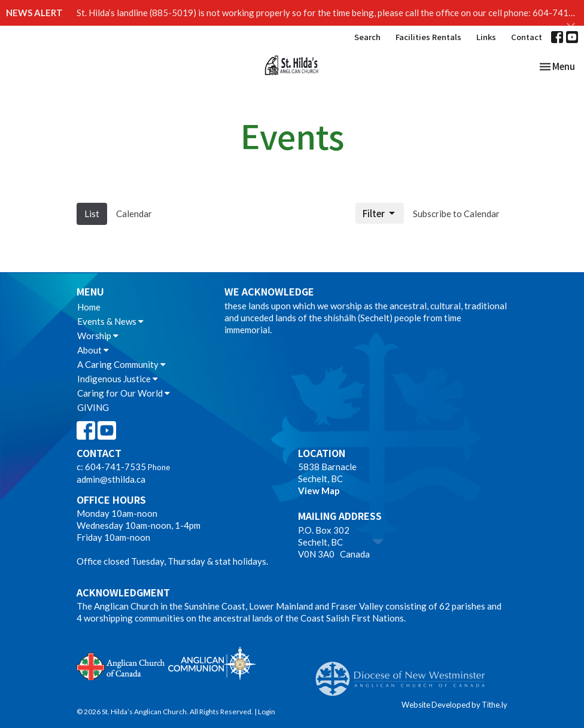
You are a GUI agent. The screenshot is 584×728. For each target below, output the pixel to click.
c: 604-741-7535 (111, 467)
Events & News (110, 321)
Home (89, 307)
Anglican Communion (212, 663)
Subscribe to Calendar (456, 214)
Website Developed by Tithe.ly (454, 705)
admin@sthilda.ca (111, 479)
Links (486, 37)
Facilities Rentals (428, 37)
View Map (319, 491)
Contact (527, 37)
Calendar (134, 214)
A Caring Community (121, 364)
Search (367, 37)
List (92, 214)
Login (267, 712)
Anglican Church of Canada (121, 665)
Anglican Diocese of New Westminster (405, 673)
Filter (380, 213)
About (93, 350)
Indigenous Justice (118, 379)
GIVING (93, 407)
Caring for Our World (124, 393)
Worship (98, 336)
